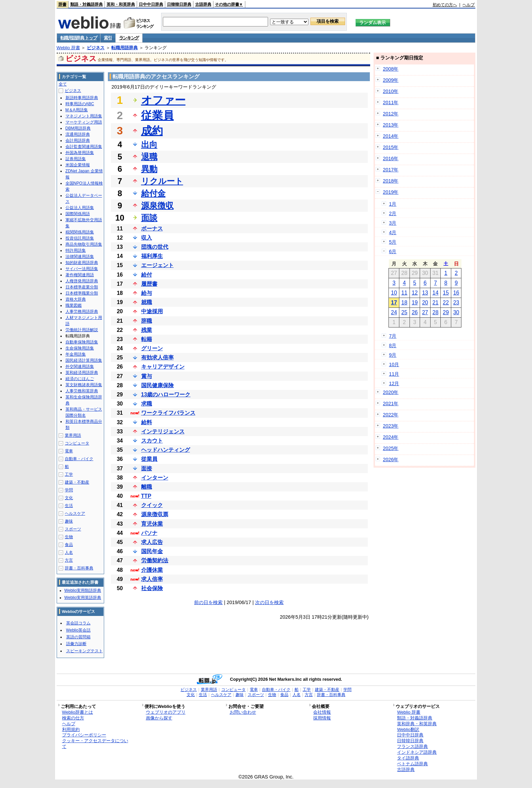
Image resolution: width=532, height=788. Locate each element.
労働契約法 (155, 560)
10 (394, 293)
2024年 (391, 437)
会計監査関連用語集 (84, 147)
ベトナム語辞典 (412, 764)
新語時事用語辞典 (82, 98)
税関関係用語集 (80, 232)
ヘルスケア (75, 513)
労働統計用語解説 (82, 330)
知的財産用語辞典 (82, 263)
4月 (393, 232)
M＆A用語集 (77, 110)
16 (456, 293)
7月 (393, 336)
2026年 (391, 459)
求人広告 (152, 542)
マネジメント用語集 (84, 116)
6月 (393, 251)
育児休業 (152, 524)
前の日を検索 (208, 602)
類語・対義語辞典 (87, 4)
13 (425, 293)
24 (394, 312)
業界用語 (73, 435)
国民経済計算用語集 (84, 360)
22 (446, 303)
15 (446, 293)
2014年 (391, 136)
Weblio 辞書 (68, 48)
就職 (147, 302)
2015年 (391, 147)
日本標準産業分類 (82, 287)
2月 (393, 213)
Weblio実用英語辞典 (83, 598)
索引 (108, 38)
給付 (147, 275)
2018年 (391, 181)
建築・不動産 (77, 482)
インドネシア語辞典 (417, 752)
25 (404, 312)
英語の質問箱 (78, 637)
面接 (147, 468)
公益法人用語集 (80, 208)
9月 (393, 355)
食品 (69, 545)
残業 (147, 330)
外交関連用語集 (80, 367)
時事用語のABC (80, 104)
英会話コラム (78, 623)
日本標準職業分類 (82, 293)
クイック (152, 505)
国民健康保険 (157, 385)
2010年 (391, 91)
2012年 (391, 114)
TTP (146, 496)
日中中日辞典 (151, 4)
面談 (149, 218)
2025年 (391, 448)
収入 (147, 238)
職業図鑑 (74, 305)
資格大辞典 (76, 299)
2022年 (391, 415)
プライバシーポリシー (84, 735)
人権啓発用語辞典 (82, 281)
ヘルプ (469, 5)
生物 (69, 537)
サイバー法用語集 (82, 269)
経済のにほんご (80, 379)
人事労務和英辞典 (82, 391)
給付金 (153, 193)
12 (415, 293)
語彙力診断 (76, 644)
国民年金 (152, 551)
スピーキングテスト (84, 651)
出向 (149, 144)
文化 (69, 498)
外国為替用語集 (80, 153)
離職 (147, 487)
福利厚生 (152, 256)
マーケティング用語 (84, 122)
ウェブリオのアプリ (166, 712)
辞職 (147, 321)
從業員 (149, 459)
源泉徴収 (157, 205)
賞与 (147, 376)
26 (415, 312)
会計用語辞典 (78, 140)
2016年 (391, 158)
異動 (149, 169)
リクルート (162, 181)
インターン (155, 478)
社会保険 (152, 588)
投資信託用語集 (80, 238)
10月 (394, 364)
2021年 (391, 404)
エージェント (157, 265)
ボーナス (152, 229)
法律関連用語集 (80, 257)
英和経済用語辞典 (82, 373)
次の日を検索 (269, 602)
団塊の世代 (155, 247)
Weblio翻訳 (408, 729)
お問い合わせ (243, 712)
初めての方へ (445, 5)
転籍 (147, 339)
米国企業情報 (78, 165)
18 (404, 303)
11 (404, 293)
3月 (393, 223)
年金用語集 (76, 354)
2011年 (391, 102)
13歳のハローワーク (166, 395)
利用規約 (71, 729)
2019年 (391, 192)
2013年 (391, 125)
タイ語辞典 (408, 758)
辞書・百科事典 (79, 568)
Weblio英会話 (78, 630)
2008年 (391, 69)
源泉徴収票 (155, 514)
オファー (163, 100)
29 (446, 312)
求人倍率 (152, 579)
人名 (69, 552)
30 (456, 312)
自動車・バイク (79, 459)
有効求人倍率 (157, 358)
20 (425, 303)
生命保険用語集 (80, 348)
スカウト (152, 441)
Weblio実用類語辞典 (83, 590)
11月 (394, 374)
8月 (393, 345)
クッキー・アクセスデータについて (95, 744)
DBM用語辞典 (78, 128)
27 (425, 312)
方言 (69, 560)
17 (394, 303)
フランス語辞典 (412, 746)
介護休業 (152, 570)
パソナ (149, 533)
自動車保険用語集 (82, 342)
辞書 (62, 4)
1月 (393, 204)
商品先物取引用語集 (84, 244)
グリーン (152, 348)
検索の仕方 (73, 718)
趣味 (69, 521)
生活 (69, 506)
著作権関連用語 (80, 275)
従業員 (157, 115)
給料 (147, 422)
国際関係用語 (78, 214)
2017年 (391, 170)
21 (436, 303)
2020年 (391, 392)
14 (436, 293)
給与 (147, 293)
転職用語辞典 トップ (79, 38)
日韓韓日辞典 (179, 4)
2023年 (391, 426)
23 (456, 303)
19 (415, 303)
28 (436, 312)
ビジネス (96, 48)
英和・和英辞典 (121, 4)
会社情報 (322, 712)
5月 (393, 242)
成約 (152, 131)
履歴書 (149, 284)
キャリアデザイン (163, 367)
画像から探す (159, 718)
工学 (69, 474)
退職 (149, 157)
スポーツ (73, 529)
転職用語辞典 (125, 48)
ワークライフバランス (168, 413)
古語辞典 (203, 4)
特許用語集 (76, 250)
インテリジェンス (163, 431)
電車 (69, 451)
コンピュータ (77, 443)
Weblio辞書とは (78, 712)
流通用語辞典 (78, 134)
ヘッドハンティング (166, 450)
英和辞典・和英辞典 (417, 724)
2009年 (391, 80)
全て (63, 84)
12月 (394, 383)
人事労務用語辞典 (82, 312)
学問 (69, 490)
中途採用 (152, 311)
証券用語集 (76, 159)
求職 (147, 404)
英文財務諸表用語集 (84, 385)
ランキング (129, 38)
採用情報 (322, 718)
